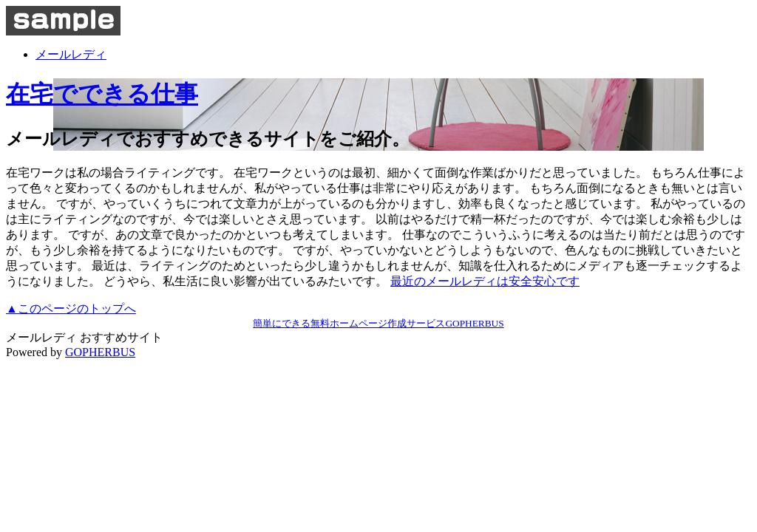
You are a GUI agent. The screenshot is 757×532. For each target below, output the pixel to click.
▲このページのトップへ (71, 308)
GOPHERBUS (100, 352)
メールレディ (71, 54)
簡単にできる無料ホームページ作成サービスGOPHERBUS (378, 323)
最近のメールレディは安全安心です (485, 281)
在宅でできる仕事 (102, 94)
